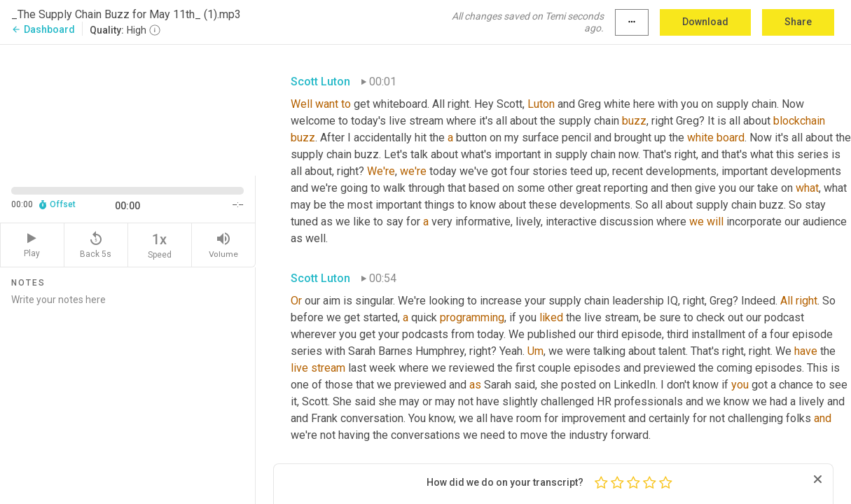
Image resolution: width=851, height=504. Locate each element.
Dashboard (43, 29)
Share (798, 22)
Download (705, 22)
